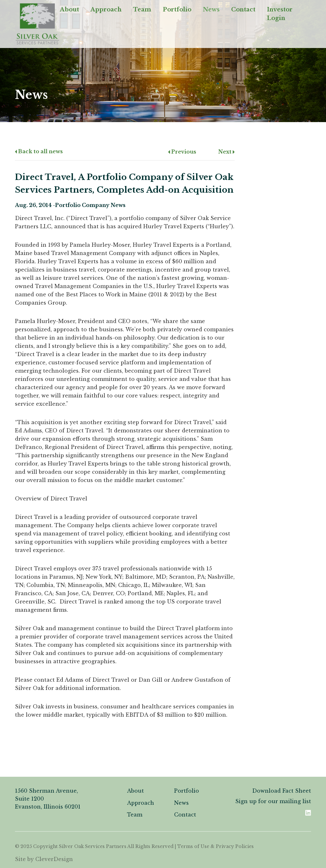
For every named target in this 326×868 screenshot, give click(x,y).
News (211, 10)
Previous (182, 152)
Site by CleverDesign (44, 859)
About (69, 10)
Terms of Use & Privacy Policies (216, 846)
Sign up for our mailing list (273, 801)
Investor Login (280, 14)
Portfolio (177, 10)
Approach (106, 10)
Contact (243, 10)
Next (227, 152)
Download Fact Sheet (282, 791)
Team (142, 10)
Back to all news (39, 151)
